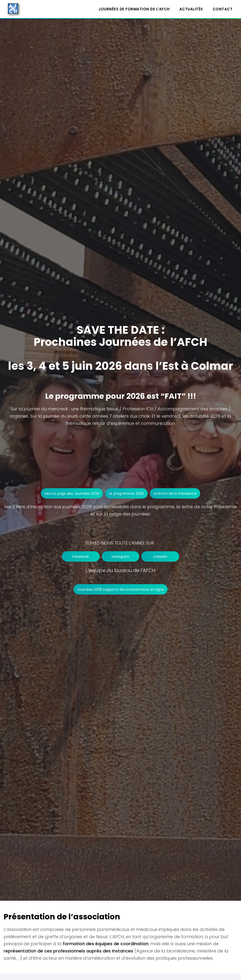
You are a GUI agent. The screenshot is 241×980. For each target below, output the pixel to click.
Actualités (191, 9)
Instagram (121, 557)
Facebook (77, 557)
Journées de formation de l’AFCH (134, 9)
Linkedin (164, 557)
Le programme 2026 (126, 494)
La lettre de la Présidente (175, 494)
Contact (223, 9)
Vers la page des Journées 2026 (72, 494)
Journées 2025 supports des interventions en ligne (121, 589)
